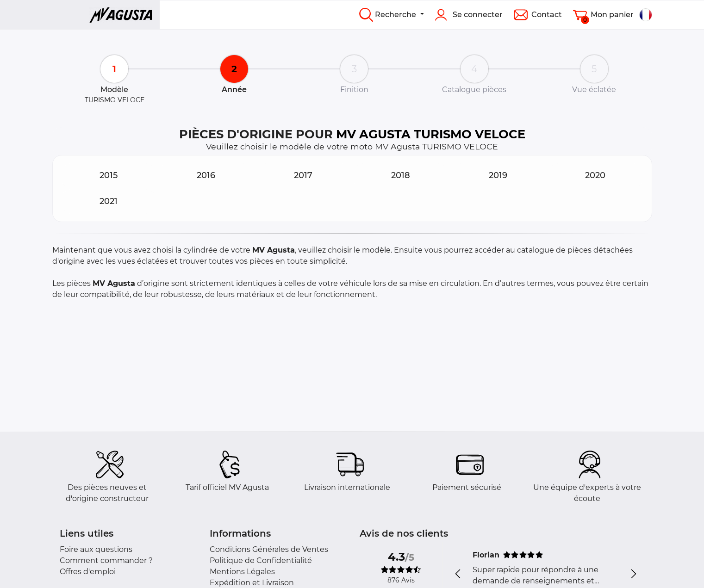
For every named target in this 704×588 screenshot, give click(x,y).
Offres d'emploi (88, 572)
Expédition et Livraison (252, 583)
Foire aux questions (96, 549)
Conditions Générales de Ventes (269, 549)
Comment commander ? (106, 560)
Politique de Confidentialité (261, 560)
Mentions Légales (242, 572)
